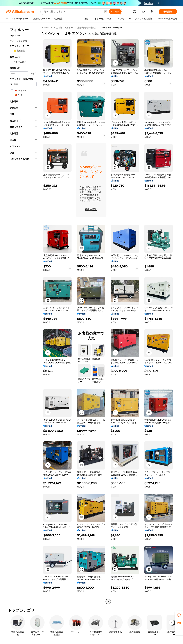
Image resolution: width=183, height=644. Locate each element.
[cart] (144, 12)
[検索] (115, 12)
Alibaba (46, 28)
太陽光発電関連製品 (87, 28)
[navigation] (23, 315)
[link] (179, 615)
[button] (106, 12)
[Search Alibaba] (73, 12)
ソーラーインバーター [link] (112, 28)
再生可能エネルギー (63, 28)
